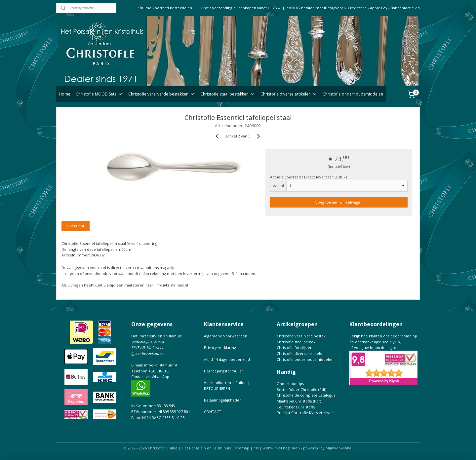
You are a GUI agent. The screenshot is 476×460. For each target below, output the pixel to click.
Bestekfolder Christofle (297, 389)
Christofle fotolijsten (295, 347)
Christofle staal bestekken (228, 94)
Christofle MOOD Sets (99, 94)
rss (256, 448)
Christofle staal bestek (296, 342)
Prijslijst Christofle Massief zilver (305, 413)
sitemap (242, 448)
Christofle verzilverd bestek (301, 336)
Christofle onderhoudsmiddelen (353, 94)
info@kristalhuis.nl (172, 285)
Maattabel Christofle (294, 401)
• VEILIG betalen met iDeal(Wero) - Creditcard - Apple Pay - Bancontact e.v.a (353, 8)
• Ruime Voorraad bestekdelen (165, 8)
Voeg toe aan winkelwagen (339, 202)
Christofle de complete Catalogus (306, 395)
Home (65, 94)
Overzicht (76, 226)
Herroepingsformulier (224, 371)
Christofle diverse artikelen (289, 94)
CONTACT (213, 412)
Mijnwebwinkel (339, 448)
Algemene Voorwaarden (226, 336)
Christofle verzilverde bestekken (162, 94)
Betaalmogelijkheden (223, 400)
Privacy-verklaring (220, 347)
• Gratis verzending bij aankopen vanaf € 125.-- (239, 8)
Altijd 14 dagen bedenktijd (227, 359)
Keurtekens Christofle (296, 407)
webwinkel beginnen (281, 448)
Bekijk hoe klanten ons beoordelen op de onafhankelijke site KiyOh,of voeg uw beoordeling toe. (383, 342)
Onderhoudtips (290, 383)
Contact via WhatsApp (150, 377)
